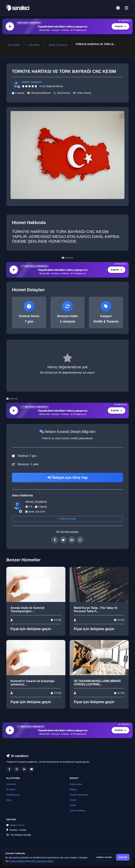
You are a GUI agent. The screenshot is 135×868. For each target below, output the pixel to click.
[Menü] (127, 8)
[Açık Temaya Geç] (118, 8)
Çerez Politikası (78, 811)
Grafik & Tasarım (58, 45)
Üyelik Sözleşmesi (79, 795)
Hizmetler (34, 45)
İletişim (73, 789)
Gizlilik (73, 800)
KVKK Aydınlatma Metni (41, 861)
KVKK (73, 805)
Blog (9, 800)
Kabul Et (123, 857)
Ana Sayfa (14, 45)
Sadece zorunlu (104, 857)
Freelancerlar (13, 795)
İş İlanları (11, 789)
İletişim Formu (17, 825)
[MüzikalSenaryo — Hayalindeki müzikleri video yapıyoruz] (67, 26)
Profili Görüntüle (67, 519)
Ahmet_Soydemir (32, 82)
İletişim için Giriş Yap (68, 478)
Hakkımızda (76, 784)
